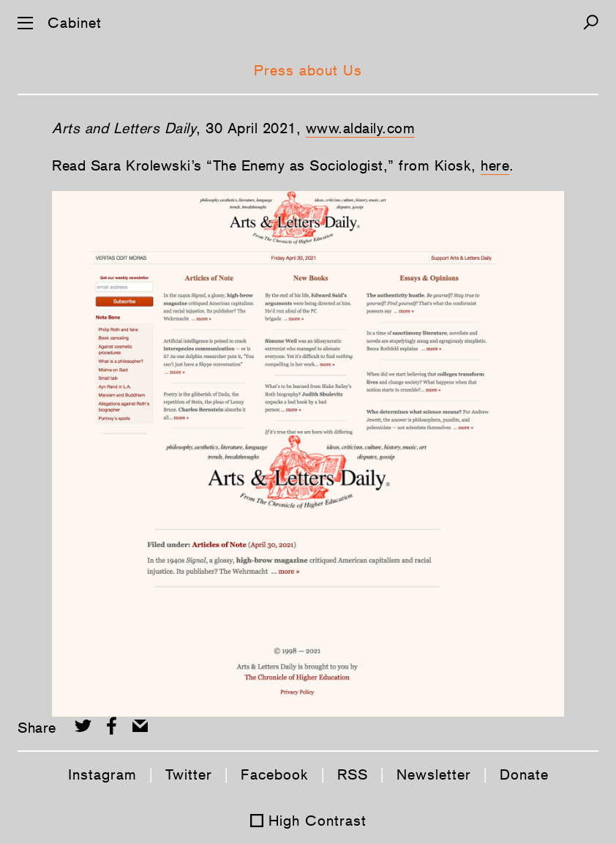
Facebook (275, 774)
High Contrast (318, 821)
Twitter (189, 774)
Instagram (102, 774)
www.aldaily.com (361, 128)
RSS (353, 774)
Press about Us (308, 70)
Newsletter (434, 774)
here (495, 165)
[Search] (591, 22)
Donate (524, 774)
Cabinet (75, 23)
